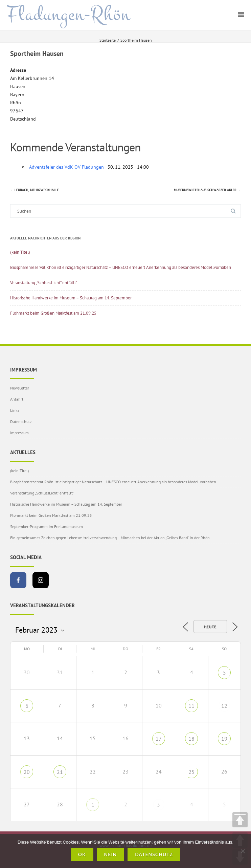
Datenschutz (21, 421)
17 (159, 739)
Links (15, 410)
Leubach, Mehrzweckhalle (35, 190)
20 (27, 772)
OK (82, 854)
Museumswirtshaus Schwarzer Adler (207, 190)
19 (224, 739)
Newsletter (20, 388)
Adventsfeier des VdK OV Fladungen (66, 167)
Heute (210, 627)
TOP (240, 820)
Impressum (19, 433)
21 (60, 772)
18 (191, 739)
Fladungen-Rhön (69, 15)
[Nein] (243, 851)
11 (191, 706)
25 (191, 772)
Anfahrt (17, 399)
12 (224, 706)
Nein (111, 854)
